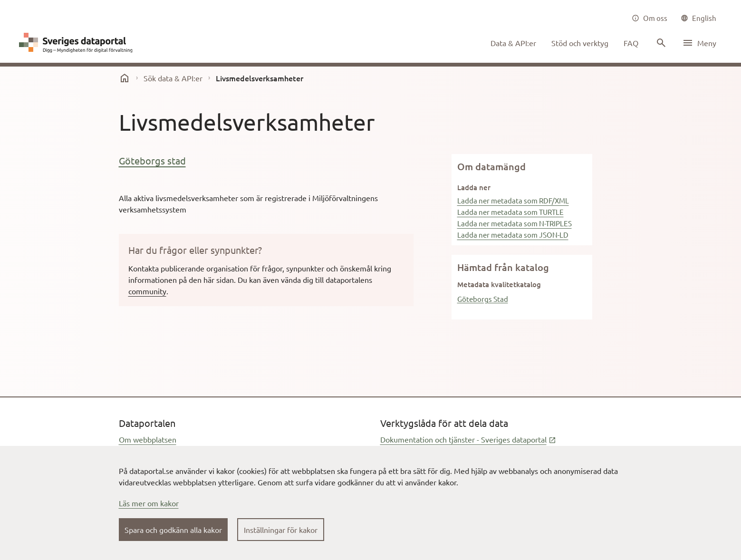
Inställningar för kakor (281, 530)
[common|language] (698, 18)
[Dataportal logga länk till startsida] (78, 43)
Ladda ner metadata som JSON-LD (513, 235)
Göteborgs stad (152, 160)
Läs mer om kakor (149, 503)
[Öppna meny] (699, 43)
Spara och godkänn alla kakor (173, 530)
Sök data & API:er (173, 78)
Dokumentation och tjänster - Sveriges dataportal (468, 439)
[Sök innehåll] (660, 43)
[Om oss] (650, 18)
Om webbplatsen (148, 439)
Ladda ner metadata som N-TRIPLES (515, 223)
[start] (125, 78)
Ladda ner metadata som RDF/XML (513, 200)
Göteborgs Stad (483, 299)
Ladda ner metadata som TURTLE (510, 212)
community (147, 291)
